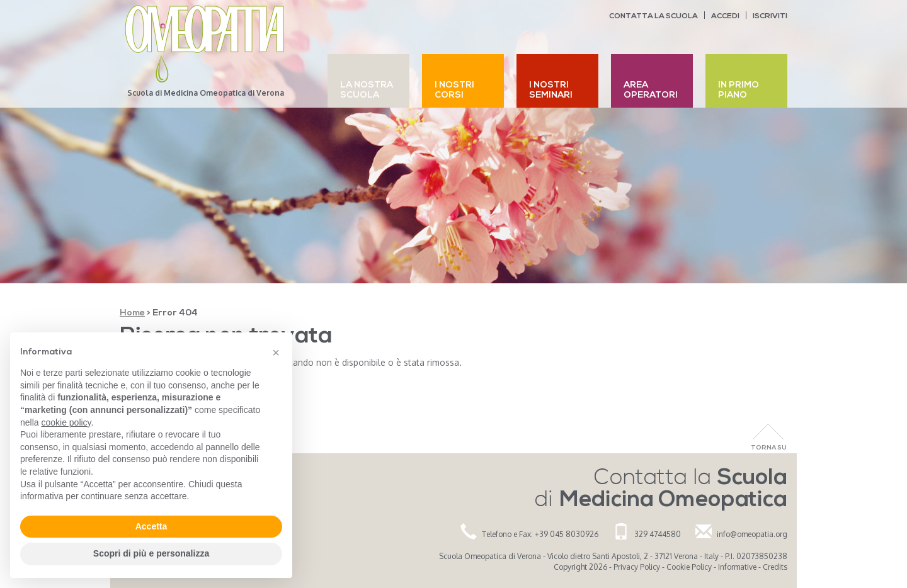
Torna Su (769, 448)
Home (132, 313)
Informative (737, 567)
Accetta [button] (151, 526)
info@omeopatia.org (752, 534)
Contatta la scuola (653, 16)
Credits (775, 567)
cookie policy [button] (66, 422)
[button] (276, 353)
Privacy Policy (637, 567)
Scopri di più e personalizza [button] (151, 553)
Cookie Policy (689, 567)
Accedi (725, 16)
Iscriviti (770, 16)
